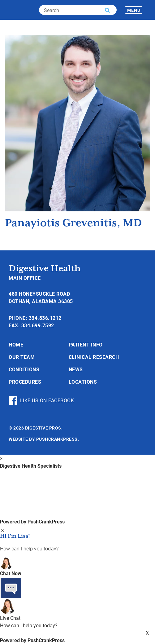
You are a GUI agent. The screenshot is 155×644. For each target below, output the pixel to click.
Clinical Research (94, 357)
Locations (83, 382)
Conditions (24, 369)
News (76, 369)
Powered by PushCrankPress (32, 521)
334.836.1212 (45, 318)
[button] (107, 10)
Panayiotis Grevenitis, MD (73, 223)
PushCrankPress (57, 439)
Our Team (22, 357)
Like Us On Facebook (41, 400)
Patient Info (86, 344)
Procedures (25, 382)
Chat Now (11, 573)
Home (16, 344)
